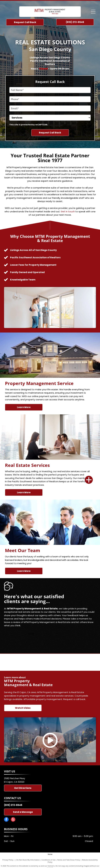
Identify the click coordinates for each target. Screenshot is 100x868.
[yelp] (13, 820)
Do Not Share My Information (28, 860)
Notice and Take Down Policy (69, 860)
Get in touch (68, 211)
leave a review (12, 622)
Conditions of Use (48, 860)
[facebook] (6, 820)
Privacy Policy (8, 860)
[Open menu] (93, 12)
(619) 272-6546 (13, 805)
